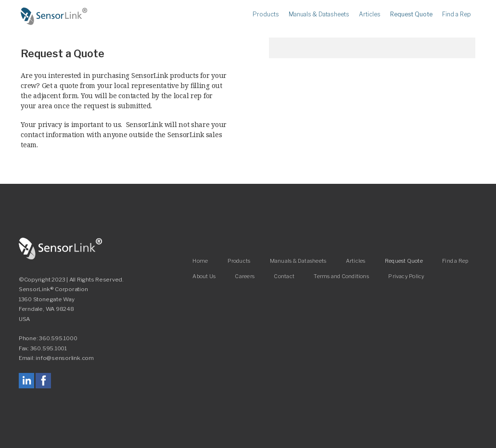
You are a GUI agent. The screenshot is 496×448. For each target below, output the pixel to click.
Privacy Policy (406, 276)
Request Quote (411, 15)
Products (266, 15)
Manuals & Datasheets (319, 15)
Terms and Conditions (341, 276)
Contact (284, 276)
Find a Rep (457, 15)
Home (54, 16)
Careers (245, 276)
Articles (370, 15)
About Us (204, 276)
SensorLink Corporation (61, 249)
